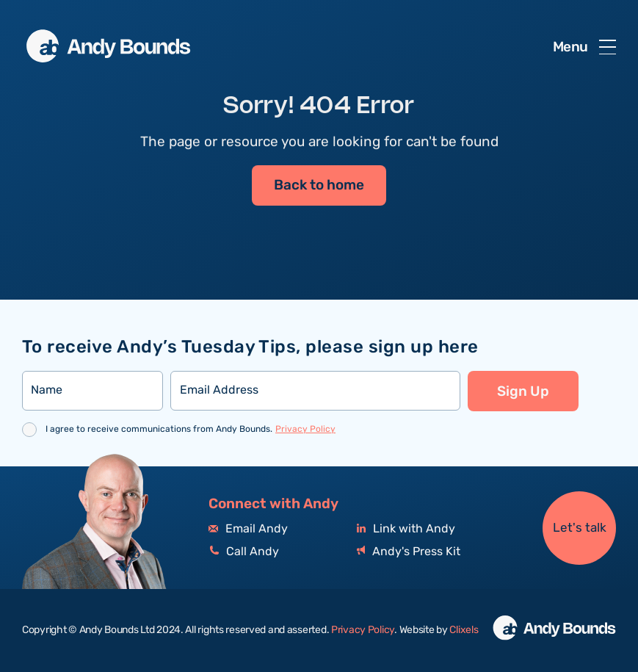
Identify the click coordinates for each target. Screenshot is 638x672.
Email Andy (248, 529)
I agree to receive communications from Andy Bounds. (191, 429)
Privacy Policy (305, 429)
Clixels (464, 630)
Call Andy (244, 552)
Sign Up (523, 391)
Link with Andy (406, 529)
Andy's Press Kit (409, 552)
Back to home (319, 186)
